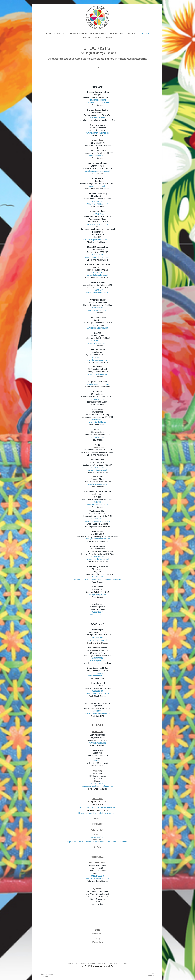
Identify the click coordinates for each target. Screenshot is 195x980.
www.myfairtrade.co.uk (98, 343)
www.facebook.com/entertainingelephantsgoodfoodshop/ (97, 579)
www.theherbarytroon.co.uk (97, 694)
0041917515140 (97, 876)
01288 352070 (97, 290)
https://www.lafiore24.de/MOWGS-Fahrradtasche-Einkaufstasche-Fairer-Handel (97, 842)
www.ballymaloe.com (98, 743)
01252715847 (97, 612)
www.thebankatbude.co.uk (97, 293)
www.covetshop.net (98, 156)
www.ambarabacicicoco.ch (98, 878)
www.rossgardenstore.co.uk (97, 559)
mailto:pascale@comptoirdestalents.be (97, 807)
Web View (151, 976)
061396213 (97, 761)
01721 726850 (97, 673)
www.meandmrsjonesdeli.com (97, 257)
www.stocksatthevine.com (97, 328)
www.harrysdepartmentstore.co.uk (97, 713)
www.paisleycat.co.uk (97, 615)
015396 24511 (97, 214)
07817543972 (97, 420)
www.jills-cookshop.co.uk (98, 360)
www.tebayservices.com (97, 224)
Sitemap (50, 974)
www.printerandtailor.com (97, 310)
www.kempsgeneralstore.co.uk (97, 171)
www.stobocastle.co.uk (97, 676)
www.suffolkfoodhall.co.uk (97, 275)
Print (44, 974)
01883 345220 (97, 399)
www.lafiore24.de (97, 837)
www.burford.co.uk (97, 118)
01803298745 (97, 255)
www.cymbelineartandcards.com (98, 539)
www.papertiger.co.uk (98, 640)
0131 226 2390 (97, 637)
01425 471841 (97, 519)
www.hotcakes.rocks (98, 186)
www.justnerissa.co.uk (97, 374)
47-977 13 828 (97, 784)
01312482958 (97, 658)
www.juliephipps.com (97, 594)
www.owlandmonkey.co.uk (97, 133)
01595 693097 (97, 711)
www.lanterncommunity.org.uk (97, 521)
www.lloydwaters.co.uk (98, 484)
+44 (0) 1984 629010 (97, 100)
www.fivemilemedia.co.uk (97, 505)
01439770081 (97, 201)
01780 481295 (97, 437)
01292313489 (97, 691)
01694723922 (97, 577)
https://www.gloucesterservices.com (97, 240)
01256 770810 (97, 502)
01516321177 (97, 357)
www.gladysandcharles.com (98, 384)
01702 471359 (97, 467)
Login (153, 974)
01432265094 (97, 308)
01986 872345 (97, 341)
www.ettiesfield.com (98, 422)
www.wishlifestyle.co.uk (97, 470)
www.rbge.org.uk (97, 661)
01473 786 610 (97, 272)
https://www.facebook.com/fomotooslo (98, 786)
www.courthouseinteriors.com (98, 103)
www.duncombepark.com (97, 204)
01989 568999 (97, 556)
